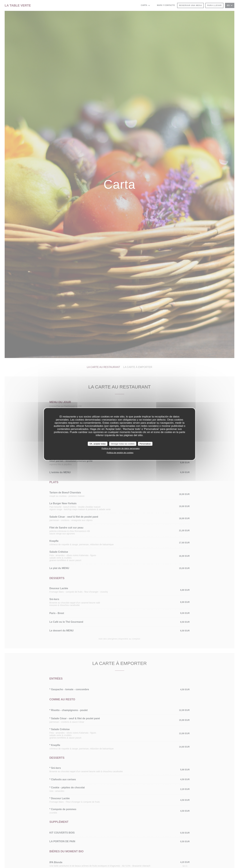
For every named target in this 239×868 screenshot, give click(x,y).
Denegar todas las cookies (123, 444)
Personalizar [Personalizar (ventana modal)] (145, 444)
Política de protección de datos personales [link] (121, 448)
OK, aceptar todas (98, 444)
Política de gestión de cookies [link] (120, 453)
